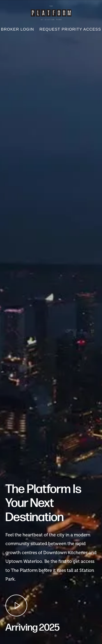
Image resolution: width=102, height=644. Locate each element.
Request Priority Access (70, 29)
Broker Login (18, 29)
